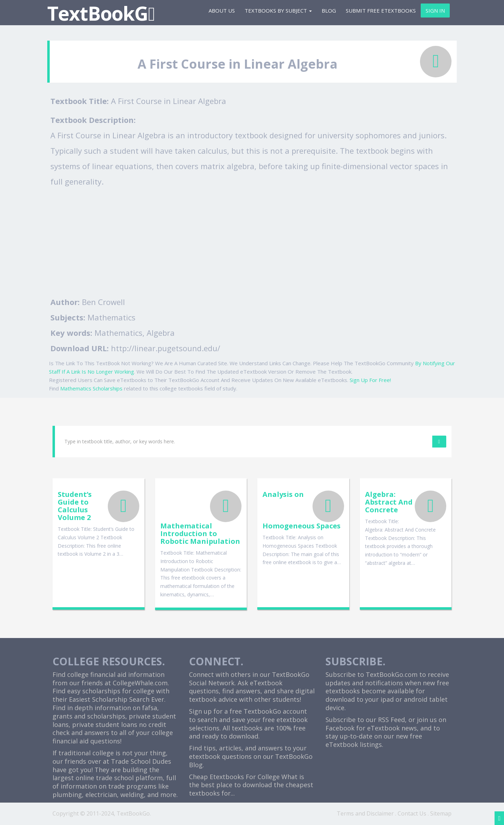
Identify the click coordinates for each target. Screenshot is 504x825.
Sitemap (441, 813)
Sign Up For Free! (370, 380)
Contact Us (412, 813)
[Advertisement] (252, 242)
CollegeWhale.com (140, 683)
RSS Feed (391, 720)
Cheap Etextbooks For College (234, 777)
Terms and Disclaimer (365, 813)
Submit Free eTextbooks (381, 11)
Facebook (340, 728)
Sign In (435, 11)
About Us (222, 11)
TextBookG (101, 13)
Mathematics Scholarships (91, 388)
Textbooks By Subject (278, 11)
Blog (329, 11)
